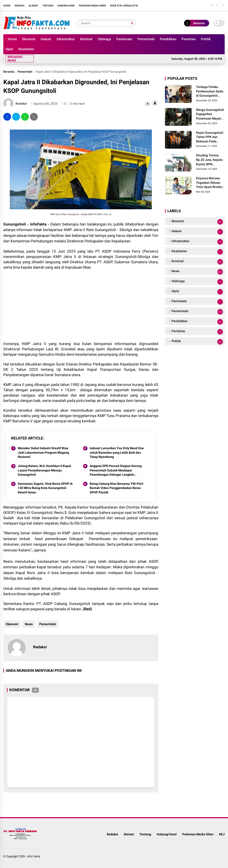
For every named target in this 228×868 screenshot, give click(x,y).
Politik (206, 39)
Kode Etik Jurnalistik (124, 6)
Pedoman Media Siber (92, 6)
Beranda (9, 72)
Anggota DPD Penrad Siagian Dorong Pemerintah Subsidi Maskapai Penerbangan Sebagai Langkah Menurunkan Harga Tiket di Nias (116, 471)
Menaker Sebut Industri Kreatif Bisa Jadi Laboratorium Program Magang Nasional (43, 452)
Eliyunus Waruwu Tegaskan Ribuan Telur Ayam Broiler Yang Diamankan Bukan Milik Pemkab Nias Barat (210, 183)
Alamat (33, 6)
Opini (9, 49)
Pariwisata (124, 39)
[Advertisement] (81, 305)
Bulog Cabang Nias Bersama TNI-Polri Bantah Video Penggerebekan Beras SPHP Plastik (117, 488)
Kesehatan (26, 49)
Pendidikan (168, 39)
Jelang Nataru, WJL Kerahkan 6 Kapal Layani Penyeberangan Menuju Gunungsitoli (44, 470)
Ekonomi (29, 39)
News (28, 624)
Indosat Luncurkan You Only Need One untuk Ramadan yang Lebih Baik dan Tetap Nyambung (117, 452)
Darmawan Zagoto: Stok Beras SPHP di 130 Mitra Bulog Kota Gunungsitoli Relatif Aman (45, 488)
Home (7, 6)
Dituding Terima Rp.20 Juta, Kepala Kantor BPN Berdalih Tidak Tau (209, 160)
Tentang (48, 6)
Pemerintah (146, 39)
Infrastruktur (66, 39)
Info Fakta (34, 856)
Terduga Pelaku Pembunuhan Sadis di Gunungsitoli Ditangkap (210, 92)
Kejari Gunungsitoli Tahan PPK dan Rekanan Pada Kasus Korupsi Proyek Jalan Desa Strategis (210, 137)
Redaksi (20, 6)
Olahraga (104, 39)
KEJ (222, 834)
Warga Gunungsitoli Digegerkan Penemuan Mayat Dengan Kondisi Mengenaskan (210, 114)
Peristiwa (189, 39)
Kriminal (86, 39)
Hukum (46, 39)
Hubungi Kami (66, 6)
